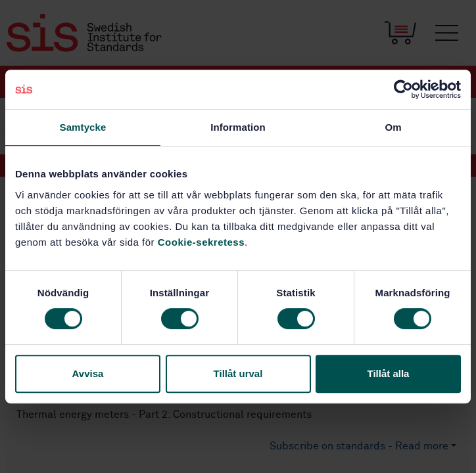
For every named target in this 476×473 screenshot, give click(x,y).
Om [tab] (393, 127)
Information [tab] (238, 127)
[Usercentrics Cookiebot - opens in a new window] (403, 89)
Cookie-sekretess (201, 242)
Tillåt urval (238, 373)
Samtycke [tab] (83, 127)
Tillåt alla (389, 373)
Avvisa (88, 373)
